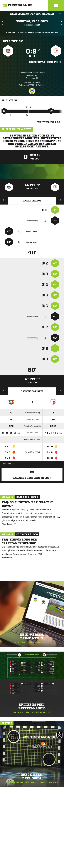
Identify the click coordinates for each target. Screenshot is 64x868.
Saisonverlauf (60, 390)
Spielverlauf (32, 201)
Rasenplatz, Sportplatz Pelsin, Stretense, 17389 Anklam (34, 33)
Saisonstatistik (32, 391)
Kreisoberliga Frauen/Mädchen (36, 14)
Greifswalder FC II (45, 62)
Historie (4, 390)
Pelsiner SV (13, 41)
